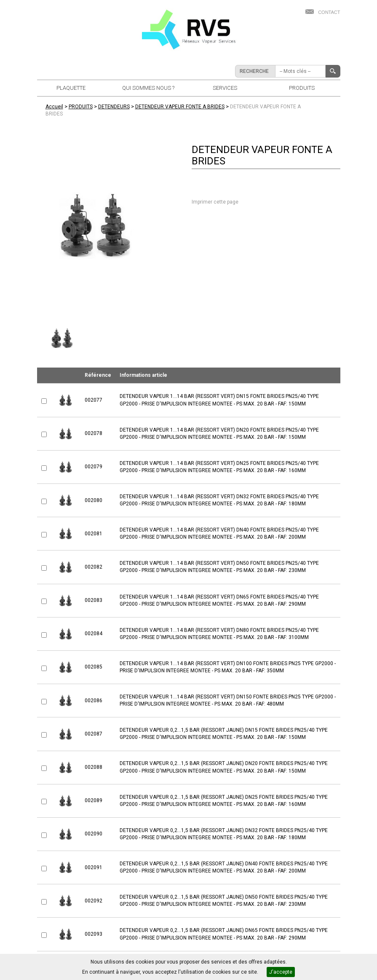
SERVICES (225, 88)
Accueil (54, 107)
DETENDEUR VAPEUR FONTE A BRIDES (180, 107)
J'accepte (281, 972)
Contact (329, 12)
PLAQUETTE (71, 88)
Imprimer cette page (215, 202)
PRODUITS (302, 88)
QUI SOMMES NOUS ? (148, 88)
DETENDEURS (114, 107)
